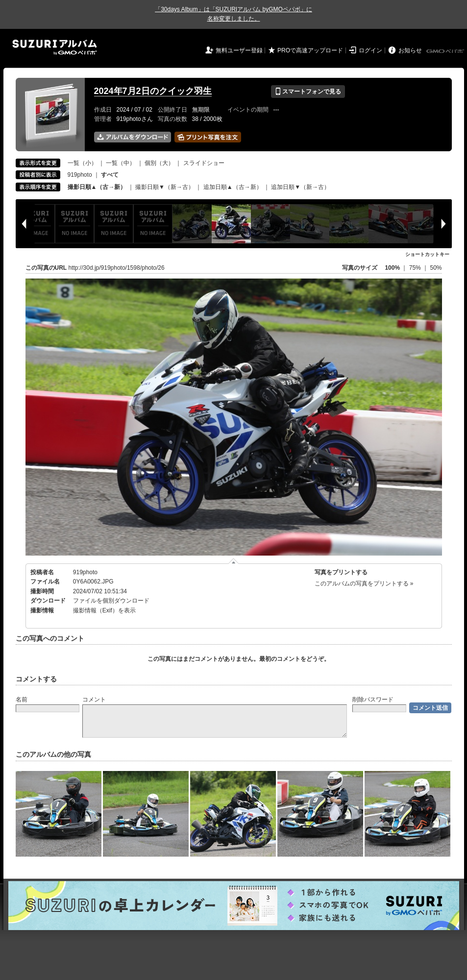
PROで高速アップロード (310, 50)
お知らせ (410, 50)
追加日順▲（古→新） (233, 187)
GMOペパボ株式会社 (446, 51)
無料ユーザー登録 (239, 50)
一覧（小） (82, 163)
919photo (80, 175)
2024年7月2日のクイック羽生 (153, 91)
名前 (22, 700)
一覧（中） (121, 163)
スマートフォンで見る (308, 92)
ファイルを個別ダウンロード (111, 601)
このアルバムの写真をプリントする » (364, 583)
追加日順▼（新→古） (300, 187)
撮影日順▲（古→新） (97, 187)
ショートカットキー (427, 254)
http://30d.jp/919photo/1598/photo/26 (117, 268)
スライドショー (204, 163)
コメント (94, 700)
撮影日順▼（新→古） (165, 187)
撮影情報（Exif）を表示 (104, 610)
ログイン (370, 50)
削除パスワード (373, 700)
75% (416, 268)
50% (436, 268)
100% (392, 268)
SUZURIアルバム (55, 47)
